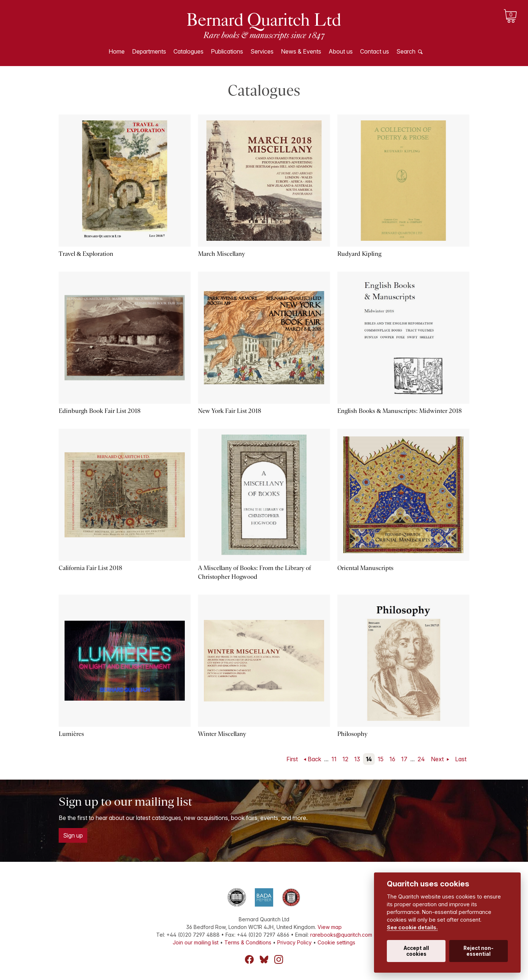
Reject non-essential (478, 951)
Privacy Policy (294, 942)
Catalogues (188, 51)
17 (404, 759)
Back (314, 759)
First (292, 759)
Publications (227, 51)
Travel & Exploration (86, 254)
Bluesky (264, 959)
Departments (149, 51)
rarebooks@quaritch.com (341, 935)
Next (438, 759)
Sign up (73, 835)
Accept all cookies (416, 951)
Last (461, 759)
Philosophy (352, 734)
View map (330, 927)
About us (341, 51)
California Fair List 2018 (90, 568)
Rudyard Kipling (359, 254)
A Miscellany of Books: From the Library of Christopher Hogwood (254, 572)
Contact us (375, 51)
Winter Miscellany (222, 734)
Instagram (279, 959)
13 (357, 759)
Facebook (249, 959)
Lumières (71, 734)
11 (334, 759)
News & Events (301, 51)
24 (421, 759)
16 (392, 759)
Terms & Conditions (248, 942)
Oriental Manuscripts (365, 568)
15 (381, 759)
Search (406, 51)
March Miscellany (221, 254)
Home (117, 51)
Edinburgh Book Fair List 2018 (100, 411)
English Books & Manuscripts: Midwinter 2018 (399, 411)
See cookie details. (412, 927)
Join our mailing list (196, 942)
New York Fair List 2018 (230, 411)
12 (345, 759)
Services (262, 51)
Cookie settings (336, 942)
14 (369, 759)
